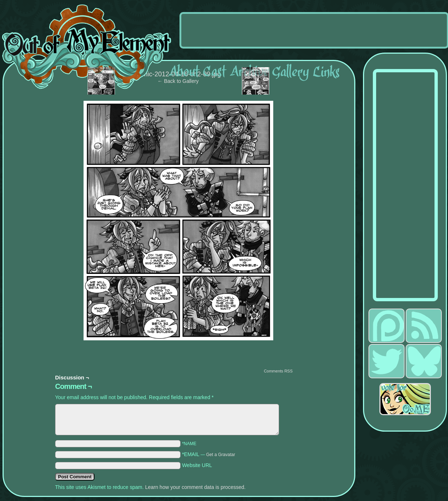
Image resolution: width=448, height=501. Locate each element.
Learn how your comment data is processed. (195, 487)
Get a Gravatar (221, 455)
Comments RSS (278, 371)
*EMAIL (209, 454)
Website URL (197, 465)
